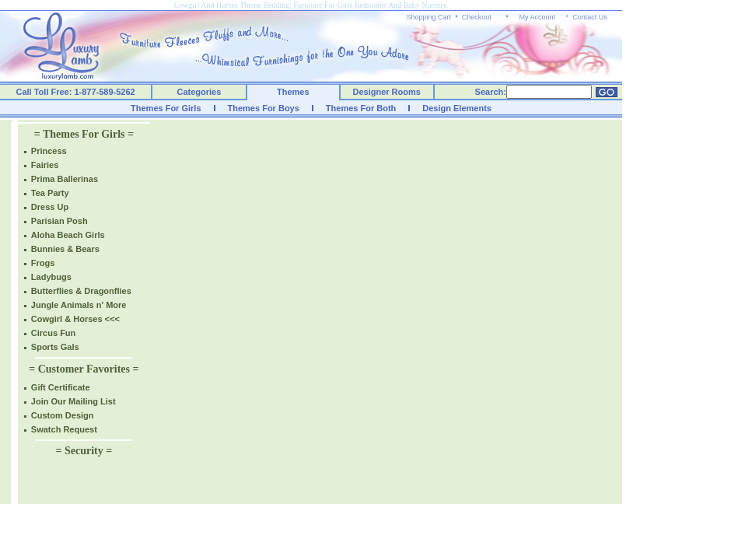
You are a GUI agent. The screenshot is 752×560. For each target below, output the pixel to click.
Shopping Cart (429, 17)
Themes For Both (361, 108)
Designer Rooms (386, 92)
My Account (537, 17)
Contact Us (590, 17)
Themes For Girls (166, 108)
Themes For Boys (264, 108)
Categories (199, 92)
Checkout (477, 17)
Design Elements (457, 108)
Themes (293, 92)
